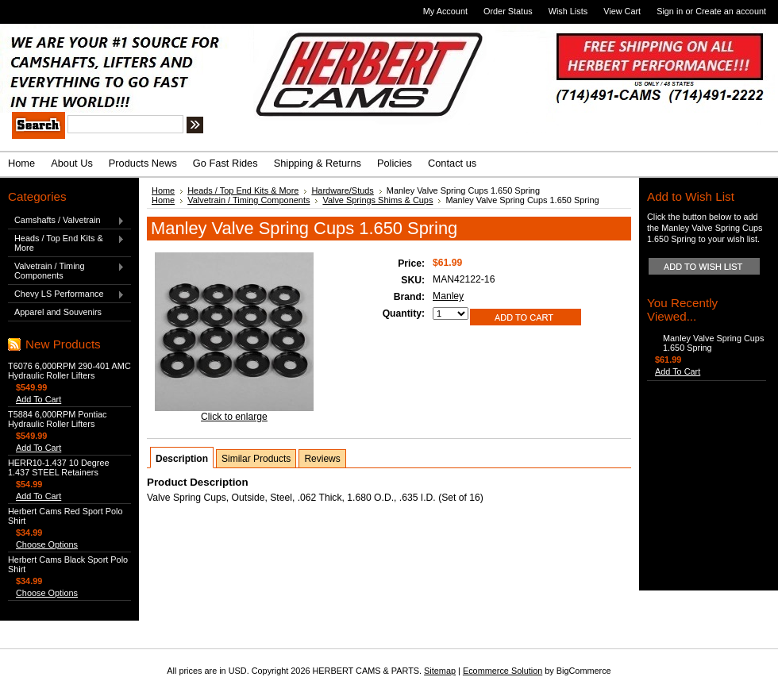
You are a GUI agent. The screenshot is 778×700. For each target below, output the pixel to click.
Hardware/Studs (342, 190)
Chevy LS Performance (66, 294)
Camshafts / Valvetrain (66, 221)
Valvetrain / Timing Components (66, 271)
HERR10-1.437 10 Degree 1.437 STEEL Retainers (59, 467)
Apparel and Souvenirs (58, 312)
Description (182, 459)
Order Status (508, 11)
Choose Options (47, 544)
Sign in (670, 11)
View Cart (622, 11)
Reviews (322, 459)
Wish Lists (568, 11)
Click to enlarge (234, 417)
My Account (445, 11)
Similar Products (256, 459)
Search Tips (313, 127)
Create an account (731, 11)
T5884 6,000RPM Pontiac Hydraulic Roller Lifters (58, 419)
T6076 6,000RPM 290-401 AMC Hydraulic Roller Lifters (69, 371)
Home (163, 190)
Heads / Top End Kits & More (66, 243)
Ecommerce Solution (503, 671)
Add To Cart (39, 399)
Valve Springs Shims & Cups (377, 200)
